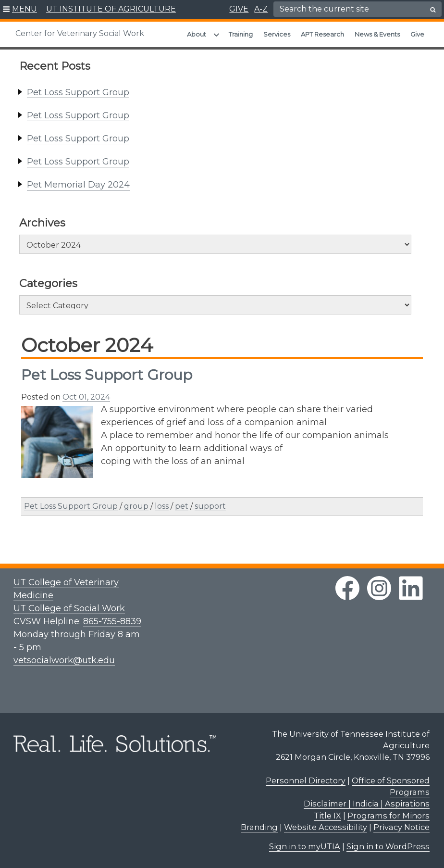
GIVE (239, 9)
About (197, 34)
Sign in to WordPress (388, 846)
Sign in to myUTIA (305, 846)
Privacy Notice (401, 827)
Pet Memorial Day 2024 (78, 185)
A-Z (261, 9)
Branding (259, 827)
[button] (20, 10)
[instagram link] (379, 588)
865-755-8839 (112, 621)
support (210, 506)
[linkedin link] (411, 588)
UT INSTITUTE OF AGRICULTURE (111, 9)
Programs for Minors (388, 816)
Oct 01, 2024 (86, 397)
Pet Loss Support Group (78, 92)
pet (182, 506)
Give (417, 34)
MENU (25, 9)
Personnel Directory (306, 780)
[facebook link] (347, 588)
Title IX (327, 816)
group (136, 506)
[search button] (433, 10)
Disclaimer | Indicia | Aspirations (367, 804)
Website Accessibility (326, 827)
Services (277, 34)
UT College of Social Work (69, 608)
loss (162, 506)
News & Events (377, 34)
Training (241, 34)
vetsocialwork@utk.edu (64, 660)
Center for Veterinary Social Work (80, 33)
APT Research (322, 34)
